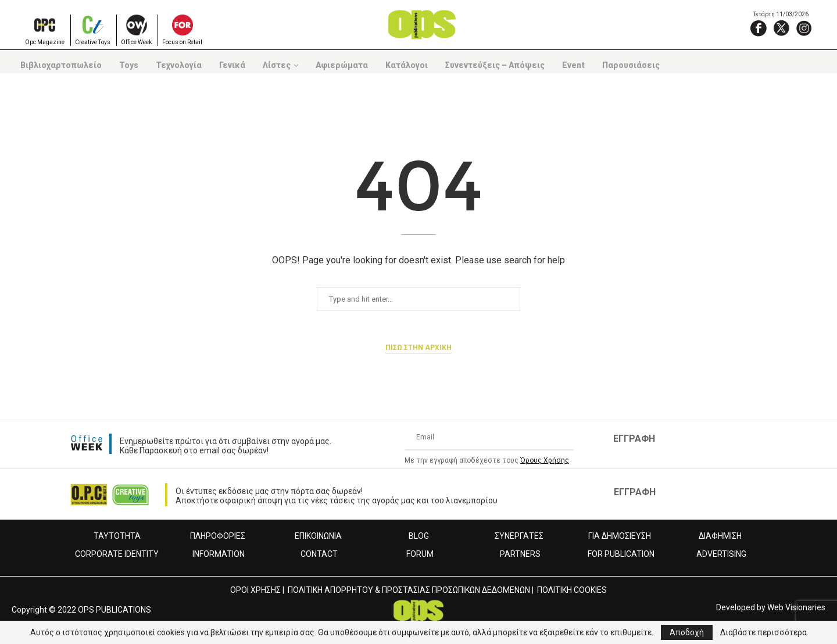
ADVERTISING (721, 554)
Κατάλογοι (407, 65)
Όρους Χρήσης (545, 460)
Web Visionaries (796, 607)
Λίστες (277, 65)
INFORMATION (219, 554)
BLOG (419, 536)
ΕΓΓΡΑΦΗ (634, 439)
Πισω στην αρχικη (419, 348)
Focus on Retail (182, 42)
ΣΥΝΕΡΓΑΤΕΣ (519, 536)
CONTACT (319, 554)
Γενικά (232, 65)
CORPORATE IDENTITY (117, 554)
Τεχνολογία (179, 65)
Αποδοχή (687, 632)
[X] (781, 28)
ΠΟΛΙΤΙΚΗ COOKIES (572, 590)
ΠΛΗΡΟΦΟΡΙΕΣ (218, 536)
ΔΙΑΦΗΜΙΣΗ (720, 536)
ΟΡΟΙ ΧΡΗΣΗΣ (255, 590)
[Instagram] (804, 28)
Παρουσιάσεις (631, 65)
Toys (129, 65)
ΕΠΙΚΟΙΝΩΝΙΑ (318, 536)
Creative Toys (93, 42)
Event (573, 65)
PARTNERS (520, 554)
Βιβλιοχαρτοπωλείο (61, 65)
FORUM (420, 554)
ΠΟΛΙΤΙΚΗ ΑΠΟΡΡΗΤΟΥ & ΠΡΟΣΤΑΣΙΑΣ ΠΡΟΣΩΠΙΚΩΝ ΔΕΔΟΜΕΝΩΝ (409, 590)
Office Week (136, 42)
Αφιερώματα (342, 65)
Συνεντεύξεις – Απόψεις (495, 65)
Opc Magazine (45, 42)
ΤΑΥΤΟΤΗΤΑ (117, 536)
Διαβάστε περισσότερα (763, 632)
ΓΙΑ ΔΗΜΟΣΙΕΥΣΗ (620, 536)
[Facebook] (759, 28)
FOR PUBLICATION (621, 554)
